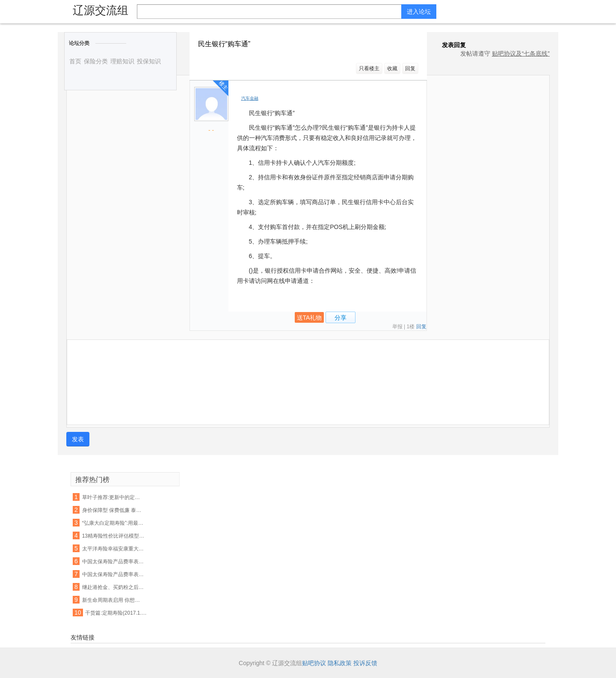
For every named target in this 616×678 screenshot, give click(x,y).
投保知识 (149, 61)
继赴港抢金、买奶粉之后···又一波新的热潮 (114, 587)
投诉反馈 (365, 663)
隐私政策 (340, 663)
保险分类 (96, 61)
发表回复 (450, 45)
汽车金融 (250, 98)
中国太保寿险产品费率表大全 (114, 574)
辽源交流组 (101, 10)
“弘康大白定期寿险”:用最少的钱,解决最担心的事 (114, 523)
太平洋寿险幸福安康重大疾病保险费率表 (114, 549)
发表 (78, 439)
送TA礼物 (309, 318)
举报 (397, 327)
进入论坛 (419, 12)
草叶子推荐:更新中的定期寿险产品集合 (114, 497)
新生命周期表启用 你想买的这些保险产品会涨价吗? (114, 600)
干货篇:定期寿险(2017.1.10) (117, 613)
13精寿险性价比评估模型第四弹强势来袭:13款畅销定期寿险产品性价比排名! (114, 536)
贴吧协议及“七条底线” (521, 54)
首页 (75, 61)
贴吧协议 (314, 663)
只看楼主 (369, 68)
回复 (410, 68)
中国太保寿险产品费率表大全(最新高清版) (114, 562)
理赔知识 (122, 61)
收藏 (392, 68)
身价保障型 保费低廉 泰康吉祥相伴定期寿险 (114, 510)
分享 (341, 318)
